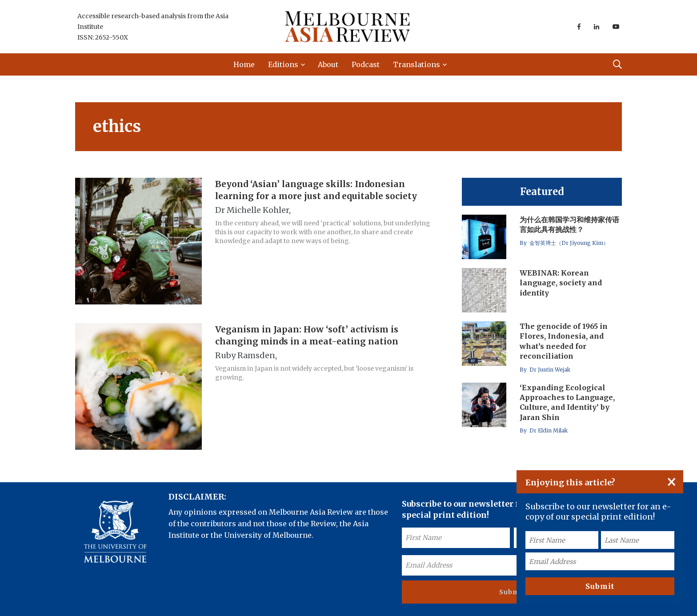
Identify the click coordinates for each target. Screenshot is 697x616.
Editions (283, 64)
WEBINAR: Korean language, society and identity (561, 283)
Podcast (366, 64)
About (328, 64)
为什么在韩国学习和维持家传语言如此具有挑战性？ (569, 224)
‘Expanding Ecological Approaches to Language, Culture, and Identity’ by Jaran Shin (567, 402)
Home (244, 64)
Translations (417, 64)
